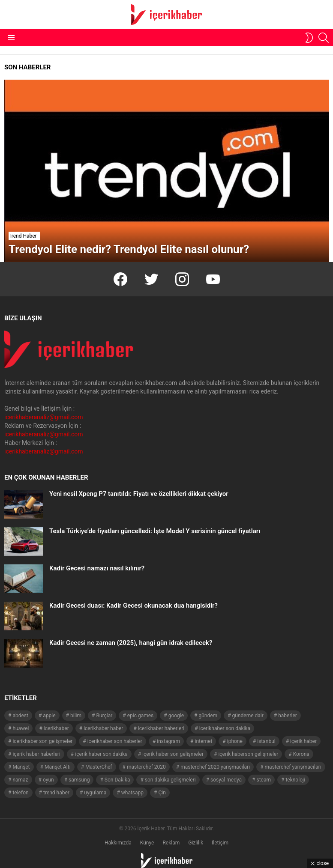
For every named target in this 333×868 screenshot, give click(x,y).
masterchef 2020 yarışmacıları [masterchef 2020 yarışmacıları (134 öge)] (215, 767)
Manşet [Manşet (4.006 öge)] (21, 767)
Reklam (171, 843)
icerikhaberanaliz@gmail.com (44, 417)
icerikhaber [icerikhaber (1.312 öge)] (56, 728)
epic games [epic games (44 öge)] (141, 716)
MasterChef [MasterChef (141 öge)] (99, 767)
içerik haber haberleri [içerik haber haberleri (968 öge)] (36, 754)
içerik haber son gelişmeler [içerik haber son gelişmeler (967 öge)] (173, 754)
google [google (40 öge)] (176, 716)
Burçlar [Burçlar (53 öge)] (104, 716)
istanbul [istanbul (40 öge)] (266, 741)
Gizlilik (196, 843)
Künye (147, 843)
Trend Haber (23, 236)
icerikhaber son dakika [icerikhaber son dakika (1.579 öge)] (225, 728)
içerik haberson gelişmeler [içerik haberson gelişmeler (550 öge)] (248, 754)
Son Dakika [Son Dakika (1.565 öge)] (117, 780)
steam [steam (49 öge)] (264, 780)
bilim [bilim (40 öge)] (76, 716)
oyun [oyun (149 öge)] (48, 780)
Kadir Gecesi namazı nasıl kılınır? (97, 568)
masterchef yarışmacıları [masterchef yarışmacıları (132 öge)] (293, 767)
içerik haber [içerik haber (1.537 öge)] (303, 741)
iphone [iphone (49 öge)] (235, 741)
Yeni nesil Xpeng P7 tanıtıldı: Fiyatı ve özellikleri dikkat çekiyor (139, 494)
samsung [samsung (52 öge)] (79, 780)
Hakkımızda (118, 843)
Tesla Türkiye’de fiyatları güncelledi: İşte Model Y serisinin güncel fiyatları (155, 531)
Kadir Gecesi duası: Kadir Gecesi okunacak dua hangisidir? (133, 606)
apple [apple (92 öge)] (49, 716)
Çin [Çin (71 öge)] (162, 793)
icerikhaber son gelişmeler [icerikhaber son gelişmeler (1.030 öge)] (42, 741)
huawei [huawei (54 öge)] (21, 728)
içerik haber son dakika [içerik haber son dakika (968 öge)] (101, 754)
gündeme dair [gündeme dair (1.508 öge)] (248, 716)
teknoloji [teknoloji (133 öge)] (295, 780)
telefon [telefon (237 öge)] (20, 793)
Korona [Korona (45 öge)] (301, 754)
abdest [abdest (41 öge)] (20, 716)
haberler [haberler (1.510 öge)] (288, 716)
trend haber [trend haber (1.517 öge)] (56, 793)
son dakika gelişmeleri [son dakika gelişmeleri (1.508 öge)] (170, 780)
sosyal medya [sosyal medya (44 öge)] (226, 780)
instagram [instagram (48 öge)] (168, 741)
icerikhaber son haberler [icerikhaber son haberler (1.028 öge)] (115, 741)
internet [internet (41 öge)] (204, 741)
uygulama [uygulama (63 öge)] (95, 793)
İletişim (220, 843)
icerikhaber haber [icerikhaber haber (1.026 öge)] (103, 728)
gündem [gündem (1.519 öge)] (208, 716)
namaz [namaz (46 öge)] (20, 780)
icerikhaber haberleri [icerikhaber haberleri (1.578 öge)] (161, 728)
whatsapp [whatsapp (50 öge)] (132, 793)
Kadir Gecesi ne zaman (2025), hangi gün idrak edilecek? (131, 643)
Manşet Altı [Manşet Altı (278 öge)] (58, 767)
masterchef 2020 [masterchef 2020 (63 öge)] (146, 767)
